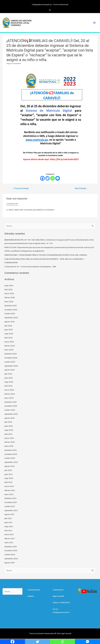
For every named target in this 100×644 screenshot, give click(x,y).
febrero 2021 (10, 538)
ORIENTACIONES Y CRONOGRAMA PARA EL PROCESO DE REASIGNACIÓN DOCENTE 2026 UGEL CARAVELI (46, 255)
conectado (28, 210)
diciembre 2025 (11, 306)
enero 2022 (9, 494)
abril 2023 (8, 434)
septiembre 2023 (11, 414)
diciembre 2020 (11, 547)
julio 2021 (8, 518)
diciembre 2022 (11, 450)
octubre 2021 (10, 506)
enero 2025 (9, 350)
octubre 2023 (10, 410)
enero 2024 (9, 398)
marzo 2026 (9, 293)
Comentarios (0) (12, 204)
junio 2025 (9, 330)
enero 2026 (9, 302)
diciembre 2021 (11, 498)
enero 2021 (9, 542)
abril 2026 (8, 290)
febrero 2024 (10, 394)
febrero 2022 (10, 490)
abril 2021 (8, 530)
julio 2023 (8, 422)
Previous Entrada (20, 188)
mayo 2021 (9, 526)
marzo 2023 (9, 438)
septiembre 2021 (11, 510)
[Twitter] (47, 178)
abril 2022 (8, 482)
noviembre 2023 (11, 406)
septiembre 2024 (11, 366)
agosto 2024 (10, 370)
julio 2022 (8, 470)
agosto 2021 (10, 514)
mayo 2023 (9, 430)
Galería (31, 596)
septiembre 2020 (11, 559)
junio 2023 (9, 426)
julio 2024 (8, 374)
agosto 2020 (10, 563)
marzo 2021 (9, 534)
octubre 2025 (10, 314)
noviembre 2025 (11, 310)
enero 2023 (9, 446)
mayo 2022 (9, 478)
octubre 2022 (10, 458)
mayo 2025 (9, 334)
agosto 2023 (10, 418)
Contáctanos (58, 590)
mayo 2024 (9, 382)
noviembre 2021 (11, 502)
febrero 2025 (10, 346)
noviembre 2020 (11, 550)
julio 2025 (8, 326)
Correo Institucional (61, 4)
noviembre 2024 (11, 358)
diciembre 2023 (11, 402)
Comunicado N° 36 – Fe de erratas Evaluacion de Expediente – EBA (30, 267)
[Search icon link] (50, 10)
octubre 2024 (10, 362)
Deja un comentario (14, 63)
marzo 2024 (9, 390)
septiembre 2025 (11, 318)
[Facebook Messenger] (58, 178)
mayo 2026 (9, 285)
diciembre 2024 (11, 354)
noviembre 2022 (11, 454)
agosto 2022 (10, 466)
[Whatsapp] (53, 178)
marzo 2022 (9, 486)
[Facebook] (42, 178)
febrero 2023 (10, 442)
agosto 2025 (10, 322)
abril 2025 (8, 338)
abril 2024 (8, 386)
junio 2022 (9, 474)
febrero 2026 (10, 297)
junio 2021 (9, 522)
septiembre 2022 (11, 462)
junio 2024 (9, 378)
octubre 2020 (10, 554)
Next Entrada (82, 188)
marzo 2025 (9, 342)
